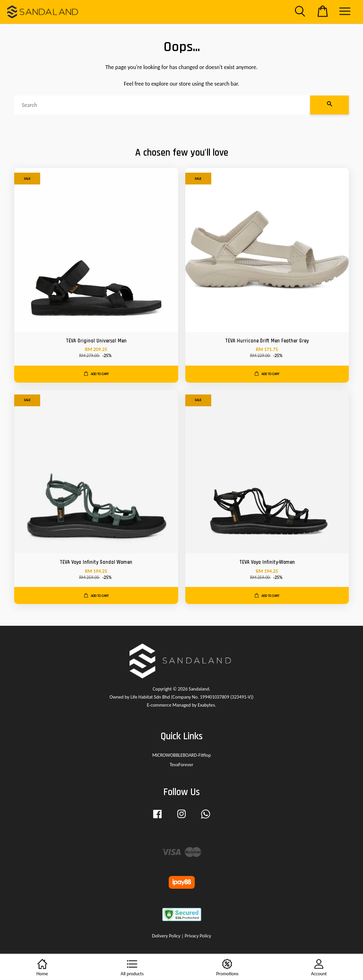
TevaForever (181, 765)
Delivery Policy (166, 936)
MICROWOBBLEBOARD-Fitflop (181, 755)
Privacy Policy (198, 936)
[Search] (162, 105)
